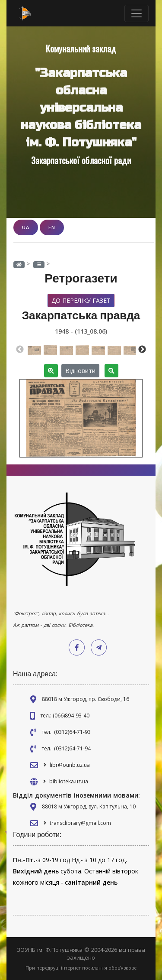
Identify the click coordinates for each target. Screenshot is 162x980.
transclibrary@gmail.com (80, 823)
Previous (20, 350)
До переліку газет (81, 300)
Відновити (80, 371)
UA (26, 227)
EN (52, 227)
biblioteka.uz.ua (69, 781)
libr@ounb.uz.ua (70, 765)
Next (142, 350)
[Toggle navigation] (137, 13)
